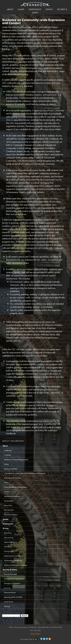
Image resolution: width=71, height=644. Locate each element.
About (10, 9)
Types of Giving (10, 542)
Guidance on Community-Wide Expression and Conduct (25, 473)
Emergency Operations (12, 583)
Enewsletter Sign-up (27, 639)
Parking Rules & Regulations (14, 579)
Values (6, 464)
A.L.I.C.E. (7, 588)
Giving (49, 9)
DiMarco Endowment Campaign (16, 565)
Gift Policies (8, 547)
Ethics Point (8, 505)
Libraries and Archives (12, 496)
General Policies (10, 593)
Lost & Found (9, 602)
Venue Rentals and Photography (15, 487)
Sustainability (9, 501)
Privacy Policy (35, 634)
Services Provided (10, 574)
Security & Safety (10, 570)
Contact (7, 492)
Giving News (9, 551)
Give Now (8, 533)
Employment (35, 9)
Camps (21, 9)
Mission (8, 455)
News (6, 482)
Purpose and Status (11, 469)
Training (7, 606)
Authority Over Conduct (13, 478)
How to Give (9, 537)
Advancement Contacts (12, 556)
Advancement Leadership (13, 560)
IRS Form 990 (9, 510)
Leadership (8, 450)
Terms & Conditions (11, 515)
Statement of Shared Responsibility (16, 460)
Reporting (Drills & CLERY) (13, 597)
